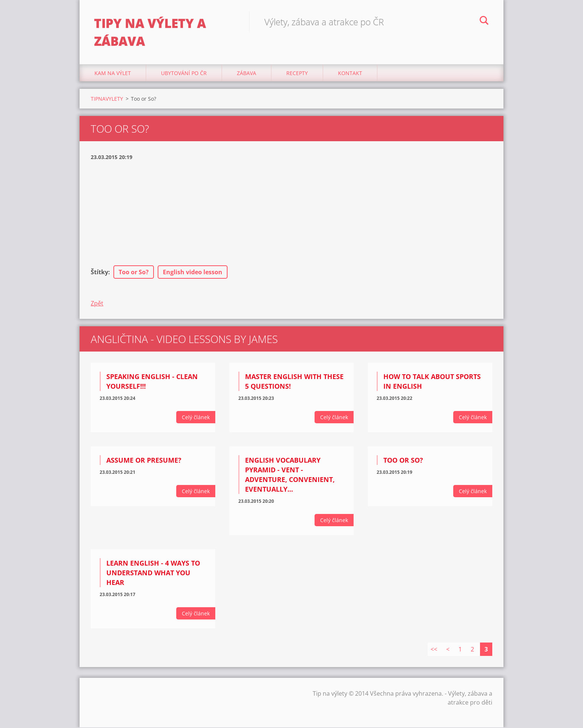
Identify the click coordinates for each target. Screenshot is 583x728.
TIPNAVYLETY (107, 100)
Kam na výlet (113, 74)
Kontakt (350, 74)
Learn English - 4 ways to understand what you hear (153, 574)
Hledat (484, 22)
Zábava (247, 74)
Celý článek (196, 418)
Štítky (99, 273)
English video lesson (193, 273)
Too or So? (134, 273)
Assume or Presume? (144, 461)
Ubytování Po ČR (184, 74)
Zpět (97, 304)
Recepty (297, 74)
